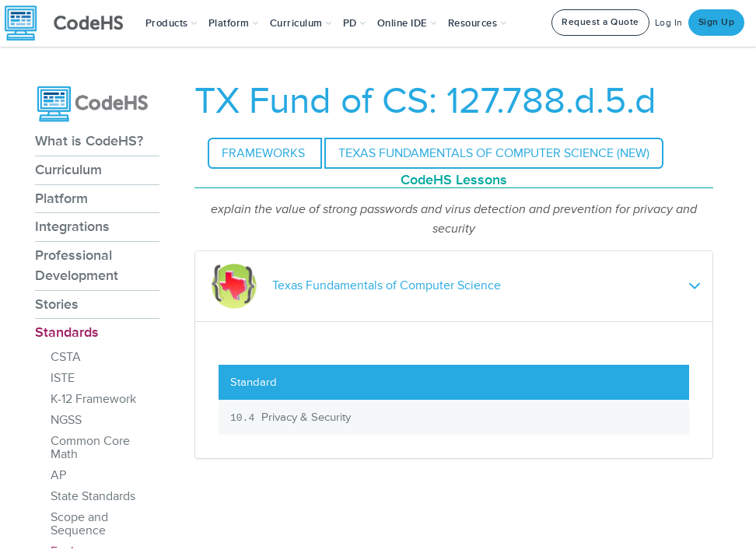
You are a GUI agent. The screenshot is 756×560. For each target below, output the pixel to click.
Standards (67, 332)
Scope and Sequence (79, 524)
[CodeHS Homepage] (70, 23)
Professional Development (77, 265)
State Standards (93, 496)
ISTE (63, 378)
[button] (171, 23)
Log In (669, 23)
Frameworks (265, 153)
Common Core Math (90, 448)
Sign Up (717, 22)
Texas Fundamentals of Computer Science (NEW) (494, 153)
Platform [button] (234, 23)
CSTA (66, 357)
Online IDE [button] (407, 23)
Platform (61, 198)
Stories (57, 304)
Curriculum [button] (301, 23)
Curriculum (68, 170)
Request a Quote (600, 22)
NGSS (66, 420)
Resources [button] (478, 23)
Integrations (72, 226)
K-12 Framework (93, 399)
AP (58, 475)
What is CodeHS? (89, 141)
